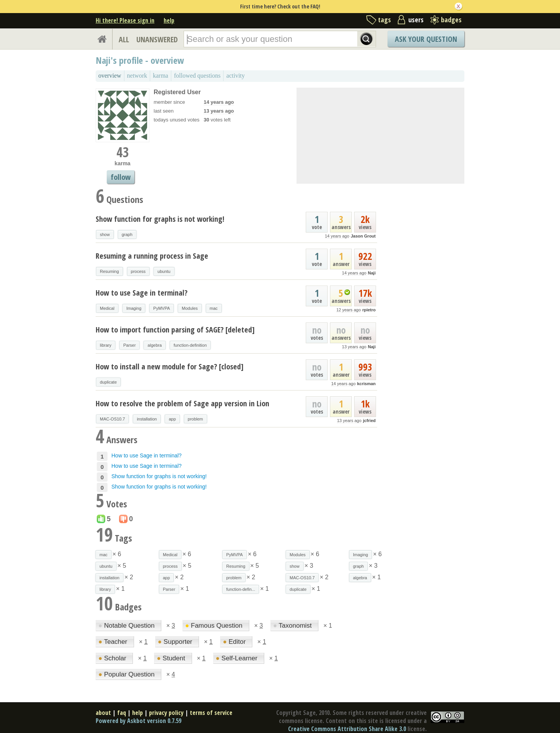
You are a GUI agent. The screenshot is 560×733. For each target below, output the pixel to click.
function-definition (190, 345)
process (138, 271)
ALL (124, 39)
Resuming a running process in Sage (152, 256)
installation (147, 419)
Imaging (134, 308)
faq (122, 713)
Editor (235, 642)
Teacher (114, 642)
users (416, 20)
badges (451, 20)
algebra (155, 345)
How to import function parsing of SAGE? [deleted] (175, 330)
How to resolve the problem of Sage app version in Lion (182, 403)
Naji (372, 273)
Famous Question (215, 626)
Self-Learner (238, 658)
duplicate (108, 382)
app (172, 419)
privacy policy (166, 713)
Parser (129, 345)
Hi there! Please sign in (125, 20)
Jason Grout (363, 236)
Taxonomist (293, 626)
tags (384, 20)
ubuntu (164, 271)
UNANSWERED (157, 39)
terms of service (211, 713)
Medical (107, 308)
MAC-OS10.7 (112, 419)
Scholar (113, 658)
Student (172, 658)
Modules (190, 308)
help (169, 20)
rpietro (369, 310)
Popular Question (127, 674)
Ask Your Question (426, 39)
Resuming (109, 271)
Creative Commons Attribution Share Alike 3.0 (347, 729)
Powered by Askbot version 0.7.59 (138, 721)
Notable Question (127, 626)
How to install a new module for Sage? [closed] (170, 366)
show (105, 234)
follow (121, 177)
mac (214, 308)
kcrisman (366, 384)
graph (127, 234)
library (106, 345)
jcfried (369, 421)
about (103, 713)
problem (196, 419)
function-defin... (241, 589)
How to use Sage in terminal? (142, 293)
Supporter (176, 642)
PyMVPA (162, 308)
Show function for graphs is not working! (160, 219)
